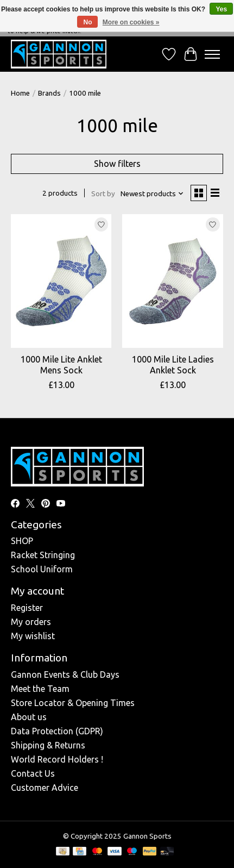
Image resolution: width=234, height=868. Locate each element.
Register (27, 608)
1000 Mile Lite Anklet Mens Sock (61, 364)
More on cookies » (131, 22)
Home (20, 93)
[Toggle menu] (212, 54)
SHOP (22, 541)
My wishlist (33, 636)
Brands (49, 93)
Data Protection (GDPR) (57, 731)
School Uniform (42, 569)
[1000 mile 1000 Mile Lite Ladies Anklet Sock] (172, 281)
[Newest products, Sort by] (152, 194)
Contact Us (33, 773)
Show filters (117, 164)
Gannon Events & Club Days (65, 675)
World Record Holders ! (57, 759)
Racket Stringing (43, 555)
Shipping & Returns (48, 745)
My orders (31, 622)
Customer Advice (45, 788)
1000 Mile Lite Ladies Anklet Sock (173, 364)
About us (29, 717)
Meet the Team (40, 689)
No (87, 22)
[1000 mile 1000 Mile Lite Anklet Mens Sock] (61, 281)
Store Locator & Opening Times (73, 703)
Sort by (103, 194)
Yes (221, 9)
